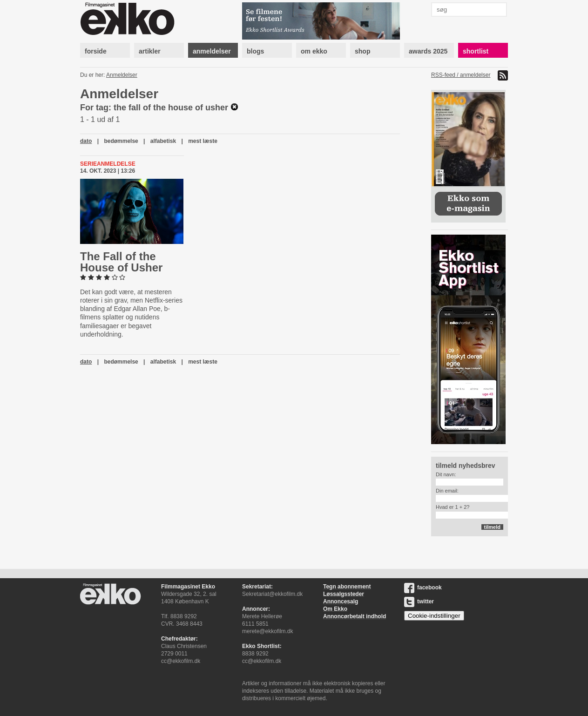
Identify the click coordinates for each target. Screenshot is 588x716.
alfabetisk (163, 141)
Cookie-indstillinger (434, 616)
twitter (419, 601)
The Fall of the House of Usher (121, 262)
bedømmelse (121, 141)
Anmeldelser (122, 75)
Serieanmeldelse (108, 164)
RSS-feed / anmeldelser (461, 75)
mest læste (203, 141)
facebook (423, 588)
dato (86, 141)
